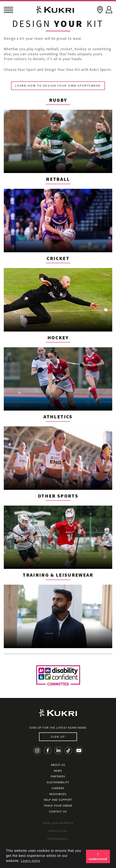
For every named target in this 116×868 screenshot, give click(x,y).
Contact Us (58, 811)
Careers (58, 788)
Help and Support (58, 800)
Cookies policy (58, 839)
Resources (58, 794)
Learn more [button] (31, 861)
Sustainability (58, 782)
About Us (58, 765)
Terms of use (58, 831)
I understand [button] (98, 856)
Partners (58, 776)
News (58, 771)
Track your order (58, 806)
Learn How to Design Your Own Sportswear (58, 86)
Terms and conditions (58, 823)
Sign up (58, 737)
